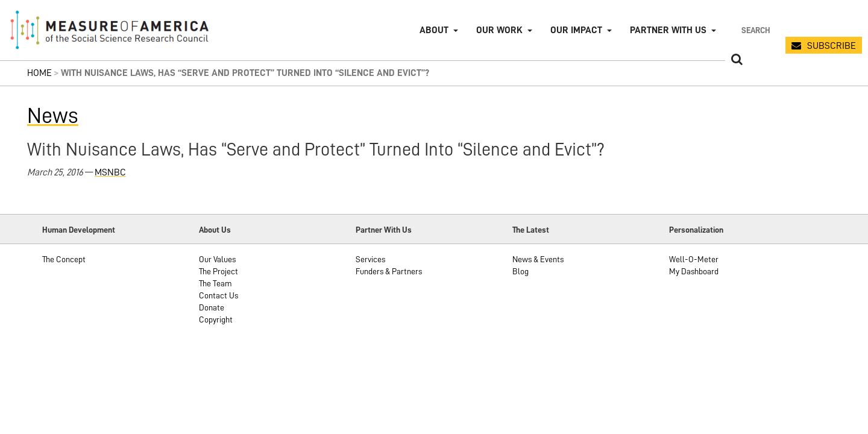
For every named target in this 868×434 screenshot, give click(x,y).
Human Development (79, 230)
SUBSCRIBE (832, 46)
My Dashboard (694, 271)
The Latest (531, 230)
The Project (219, 271)
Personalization (696, 230)
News (53, 116)
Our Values (217, 259)
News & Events (538, 259)
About (434, 30)
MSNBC (110, 172)
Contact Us (219, 295)
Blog (520, 271)
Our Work (499, 30)
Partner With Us (384, 230)
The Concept (64, 259)
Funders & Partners (389, 271)
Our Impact (576, 30)
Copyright (216, 319)
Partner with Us (668, 30)
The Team (215, 283)
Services (370, 259)
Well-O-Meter (694, 259)
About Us (215, 230)
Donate (212, 307)
